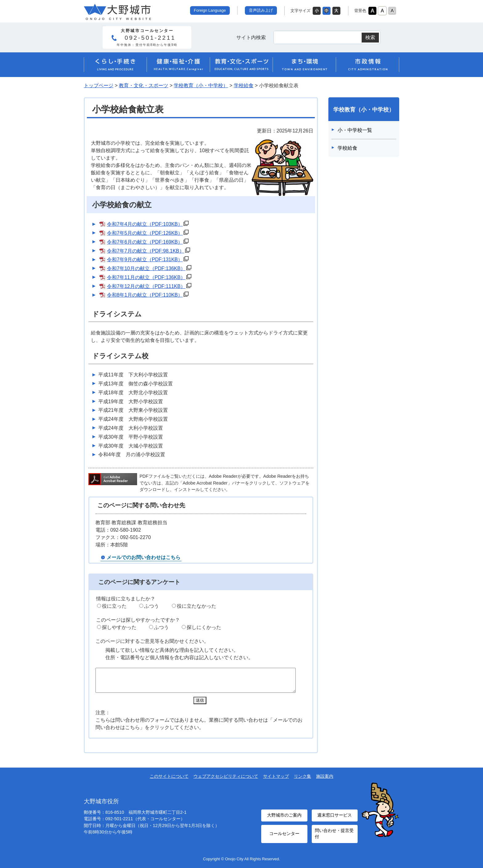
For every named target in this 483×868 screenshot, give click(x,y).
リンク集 (302, 781)
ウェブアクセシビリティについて (226, 781)
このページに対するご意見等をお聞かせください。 (152, 641)
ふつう (152, 606)
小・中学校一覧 (355, 130)
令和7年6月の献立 (145, 242)
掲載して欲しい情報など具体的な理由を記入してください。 (172, 650)
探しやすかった (119, 627)
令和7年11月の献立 (146, 277)
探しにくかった (204, 627)
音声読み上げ (261, 10)
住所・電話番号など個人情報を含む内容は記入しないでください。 (179, 657)
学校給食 (244, 85)
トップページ (99, 85)
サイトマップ (276, 781)
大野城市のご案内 (284, 819)
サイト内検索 (251, 37)
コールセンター (284, 835)
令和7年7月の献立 (146, 251)
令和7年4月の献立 (145, 224)
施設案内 (325, 781)
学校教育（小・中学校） (201, 85)
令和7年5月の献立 (145, 233)
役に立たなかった (197, 606)
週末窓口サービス (335, 819)
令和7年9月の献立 (145, 260)
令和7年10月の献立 (146, 268)
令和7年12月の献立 (146, 286)
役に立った (114, 606)
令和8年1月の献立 (145, 295)
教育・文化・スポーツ (144, 85)
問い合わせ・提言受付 (333, 835)
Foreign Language (210, 10)
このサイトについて (169, 781)
